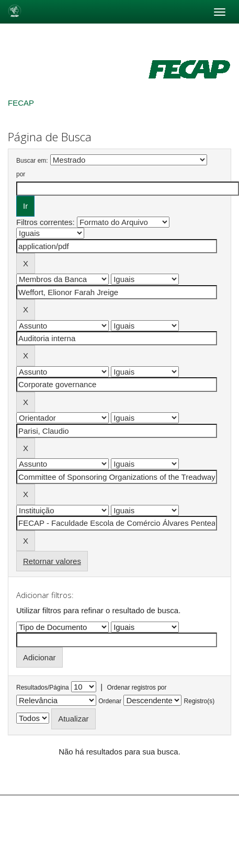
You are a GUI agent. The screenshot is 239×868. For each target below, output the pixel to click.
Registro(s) (200, 701)
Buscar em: (32, 161)
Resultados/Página (43, 687)
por (21, 174)
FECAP (21, 103)
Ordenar (110, 701)
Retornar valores (52, 561)
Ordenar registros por (136, 687)
